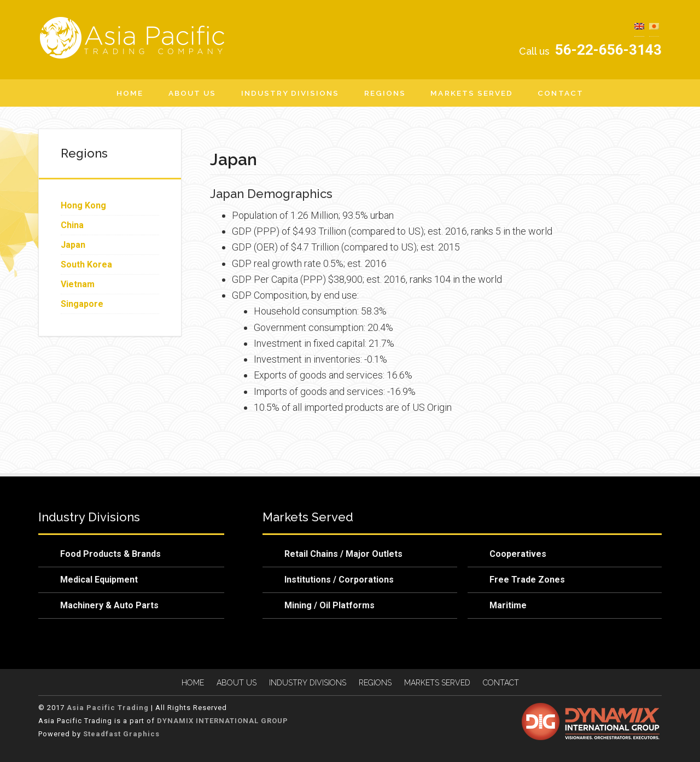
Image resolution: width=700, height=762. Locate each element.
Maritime (508, 605)
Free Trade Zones (527, 580)
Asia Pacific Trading (137, 38)
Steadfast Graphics (120, 734)
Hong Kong (83, 205)
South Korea (86, 264)
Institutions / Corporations (339, 580)
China (72, 225)
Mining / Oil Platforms (329, 605)
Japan (73, 245)
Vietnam (78, 284)
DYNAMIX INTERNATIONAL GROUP (223, 721)
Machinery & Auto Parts (109, 605)
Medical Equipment (99, 580)
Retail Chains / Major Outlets (343, 554)
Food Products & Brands (110, 554)
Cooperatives (518, 554)
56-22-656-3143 (589, 50)
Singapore (82, 304)
